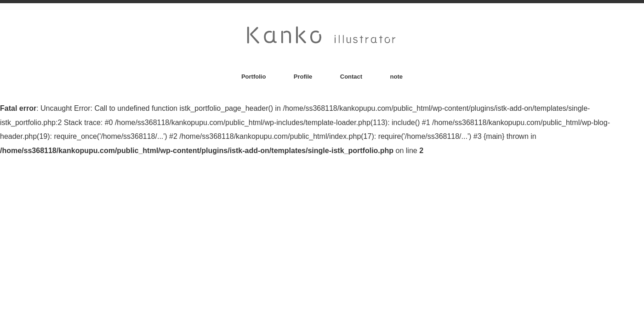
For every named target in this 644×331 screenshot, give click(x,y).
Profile (303, 77)
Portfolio (254, 77)
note (396, 77)
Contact (351, 77)
